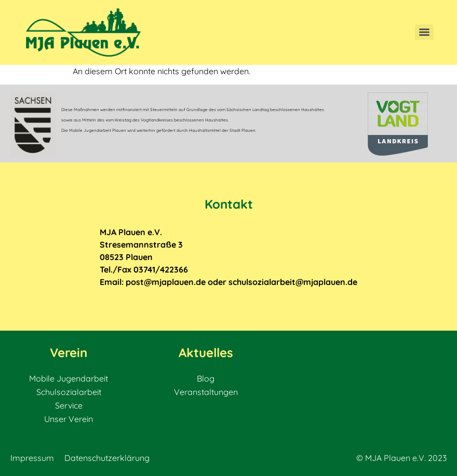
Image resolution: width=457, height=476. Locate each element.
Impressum (32, 458)
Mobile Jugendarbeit (69, 378)
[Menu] (424, 32)
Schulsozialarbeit (69, 392)
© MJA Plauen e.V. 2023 (401, 458)
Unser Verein (69, 419)
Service (69, 405)
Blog (206, 378)
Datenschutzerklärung (107, 458)
